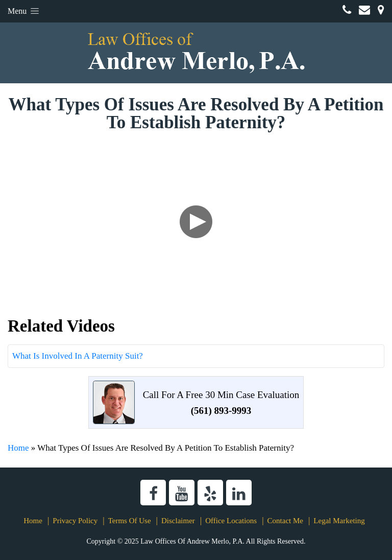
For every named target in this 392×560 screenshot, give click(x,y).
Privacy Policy (75, 521)
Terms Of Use (130, 521)
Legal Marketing (339, 521)
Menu (24, 11)
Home (18, 448)
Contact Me (285, 521)
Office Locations (231, 521)
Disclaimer (178, 521)
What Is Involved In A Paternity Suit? (78, 356)
